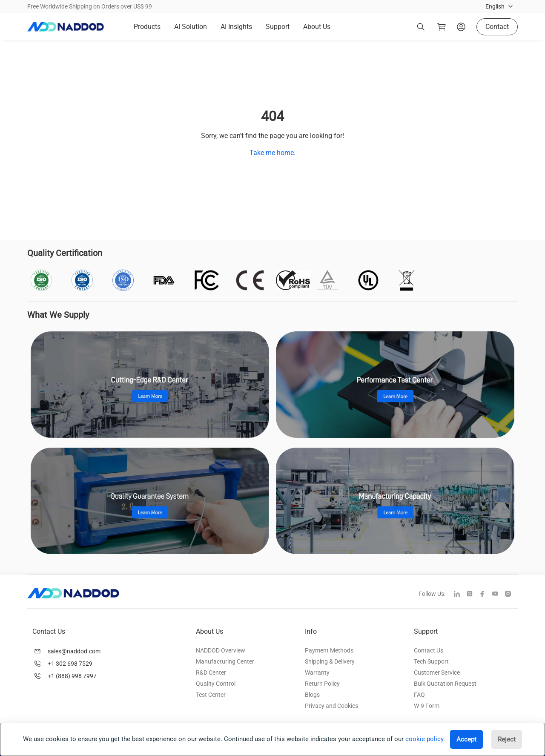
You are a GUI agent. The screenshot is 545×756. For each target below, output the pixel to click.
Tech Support (431, 661)
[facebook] (486, 595)
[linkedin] (460, 595)
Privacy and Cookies (331, 706)
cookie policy (424, 739)
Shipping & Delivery (330, 661)
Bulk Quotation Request (445, 684)
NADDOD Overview (221, 650)
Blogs (312, 695)
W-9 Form (427, 706)
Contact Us (429, 650)
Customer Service (437, 673)
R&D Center (211, 673)
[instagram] (511, 595)
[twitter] (473, 595)
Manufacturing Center (225, 661)
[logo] (66, 27)
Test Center (211, 695)
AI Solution (191, 27)
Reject (507, 739)
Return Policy (322, 684)
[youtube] (499, 595)
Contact (497, 27)
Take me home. (272, 153)
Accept (466, 739)
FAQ (419, 695)
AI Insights (236, 27)
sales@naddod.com (74, 651)
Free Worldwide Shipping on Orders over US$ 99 (90, 6)
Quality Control (216, 684)
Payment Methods (329, 650)
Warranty (317, 673)
